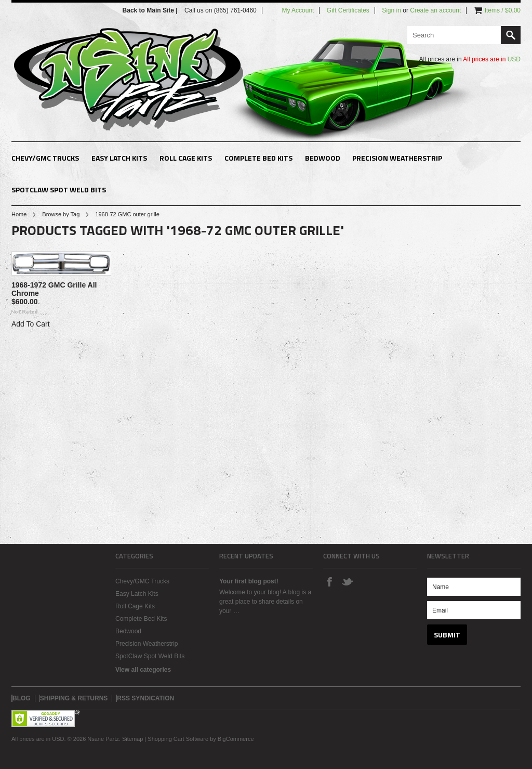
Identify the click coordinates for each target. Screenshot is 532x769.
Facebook (329, 581)
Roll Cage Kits (186, 158)
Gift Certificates (348, 10)
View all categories (143, 670)
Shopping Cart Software (178, 739)
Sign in (391, 10)
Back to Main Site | (151, 10)
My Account (298, 10)
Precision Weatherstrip (397, 158)
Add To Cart (31, 324)
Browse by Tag (61, 214)
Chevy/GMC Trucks (45, 158)
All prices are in (492, 59)
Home (19, 214)
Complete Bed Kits (258, 158)
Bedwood (323, 158)
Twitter (347, 581)
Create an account (435, 10)
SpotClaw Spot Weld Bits (59, 190)
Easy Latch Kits (119, 158)
